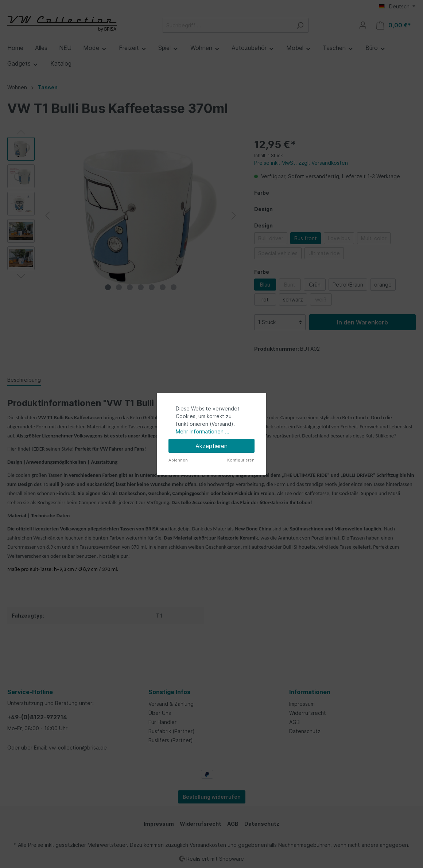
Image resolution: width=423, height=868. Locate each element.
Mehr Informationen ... (203, 431)
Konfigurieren (241, 460)
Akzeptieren (211, 446)
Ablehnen (178, 460)
